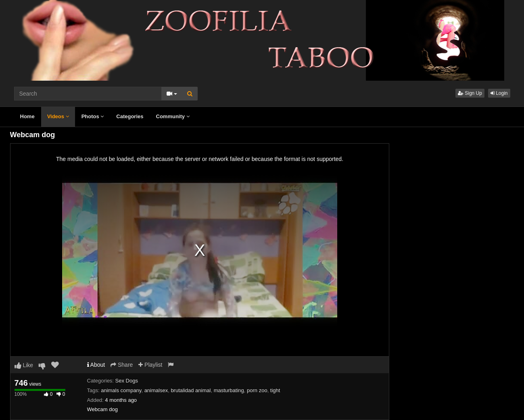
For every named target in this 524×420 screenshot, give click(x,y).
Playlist (150, 365)
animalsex (156, 390)
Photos (93, 116)
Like (24, 365)
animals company (121, 390)
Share (122, 365)
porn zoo (257, 390)
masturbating (229, 390)
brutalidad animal (191, 390)
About (96, 365)
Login (499, 93)
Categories (130, 116)
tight (275, 390)
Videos (58, 116)
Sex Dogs (127, 381)
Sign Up (470, 93)
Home (27, 116)
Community (173, 116)
